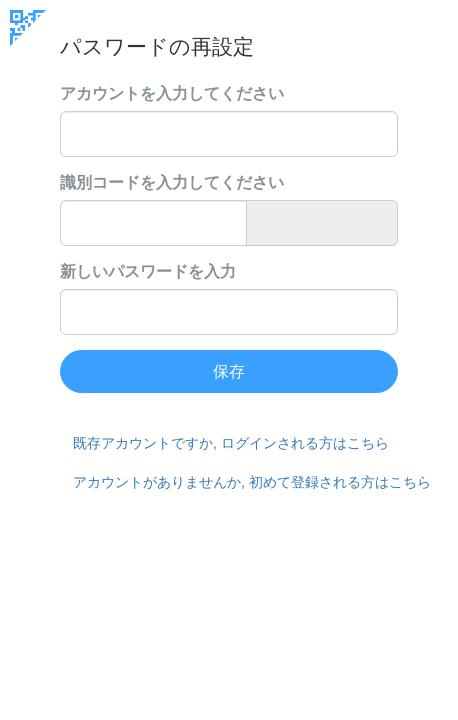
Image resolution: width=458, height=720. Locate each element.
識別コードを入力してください (172, 182)
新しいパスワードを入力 (148, 271)
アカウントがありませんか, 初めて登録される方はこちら (235, 482)
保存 (229, 371)
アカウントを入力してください (172, 93)
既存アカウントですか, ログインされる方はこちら (231, 443)
